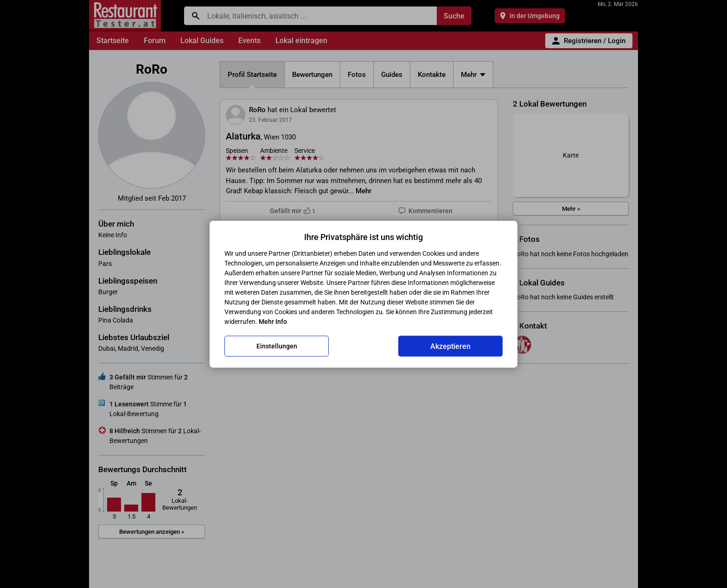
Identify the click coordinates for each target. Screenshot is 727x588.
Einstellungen (277, 346)
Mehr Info (273, 321)
